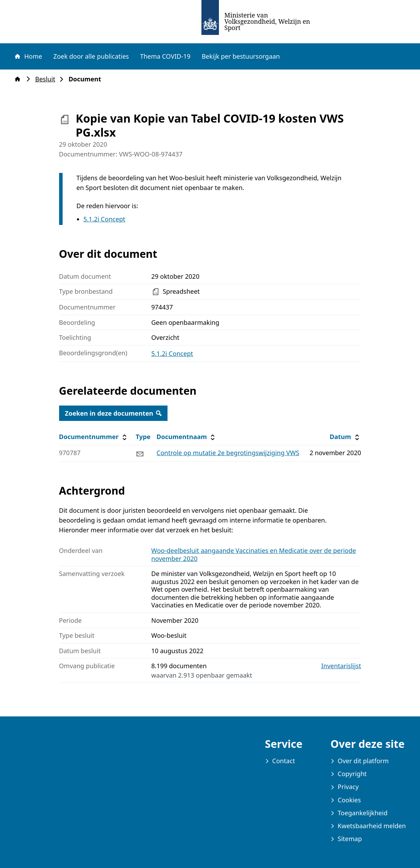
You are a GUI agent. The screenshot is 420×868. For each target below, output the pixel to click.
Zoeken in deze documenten (113, 413)
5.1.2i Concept (105, 219)
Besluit (47, 79)
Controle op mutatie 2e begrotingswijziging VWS (228, 453)
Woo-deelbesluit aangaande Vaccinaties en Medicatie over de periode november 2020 (254, 555)
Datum (345, 437)
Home (28, 56)
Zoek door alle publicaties (91, 56)
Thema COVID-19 (165, 56)
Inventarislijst (341, 666)
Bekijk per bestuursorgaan (241, 56)
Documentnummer (94, 437)
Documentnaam (187, 437)
